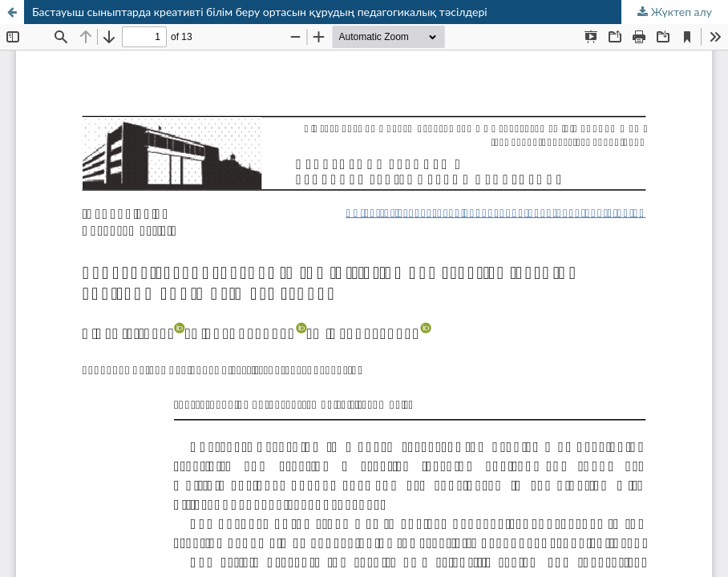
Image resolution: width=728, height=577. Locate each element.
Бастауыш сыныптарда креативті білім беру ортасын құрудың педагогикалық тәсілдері (260, 12)
